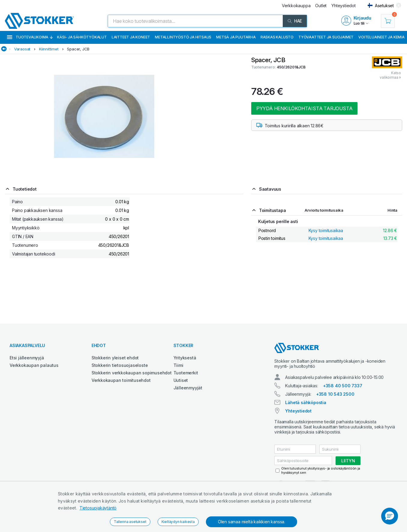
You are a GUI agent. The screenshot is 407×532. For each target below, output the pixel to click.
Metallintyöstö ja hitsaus (183, 37)
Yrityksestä (185, 358)
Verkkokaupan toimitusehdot (121, 380)
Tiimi (178, 365)
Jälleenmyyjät (188, 388)
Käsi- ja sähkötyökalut (82, 37)
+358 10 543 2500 (335, 394)
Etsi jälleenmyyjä (27, 358)
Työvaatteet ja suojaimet (326, 37)
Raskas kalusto (277, 37)
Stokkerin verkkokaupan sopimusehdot (132, 373)
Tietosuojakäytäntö (98, 508)
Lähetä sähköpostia (306, 402)
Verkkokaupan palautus (34, 365)
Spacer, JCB (78, 49)
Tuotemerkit (186, 373)
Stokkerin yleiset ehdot (115, 358)
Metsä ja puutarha (236, 37)
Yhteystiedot (298, 411)
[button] (390, 516)
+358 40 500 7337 (343, 386)
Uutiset (181, 380)
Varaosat (22, 49)
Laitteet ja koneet (131, 37)
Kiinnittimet (49, 49)
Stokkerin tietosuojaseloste (120, 365)
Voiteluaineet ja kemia (381, 37)
